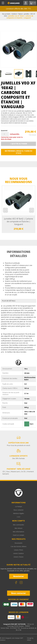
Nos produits (6, 14)
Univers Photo (19, 550)
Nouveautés (18, 543)
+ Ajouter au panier (19, 144)
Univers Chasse (18, 557)
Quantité (4, 131)
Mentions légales (19, 513)
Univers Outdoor (18, 553)
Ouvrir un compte (18, 535)
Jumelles (27, 14)
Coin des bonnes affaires (19, 546)
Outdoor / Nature (17, 14)
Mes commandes (18, 525)
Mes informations (18, 532)
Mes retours (18, 528)
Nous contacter (18, 510)
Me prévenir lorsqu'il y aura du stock (19, 152)
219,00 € (30, 132)
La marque (19, 506)
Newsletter (19, 576)
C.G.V (18, 517)
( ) (33, 3)
